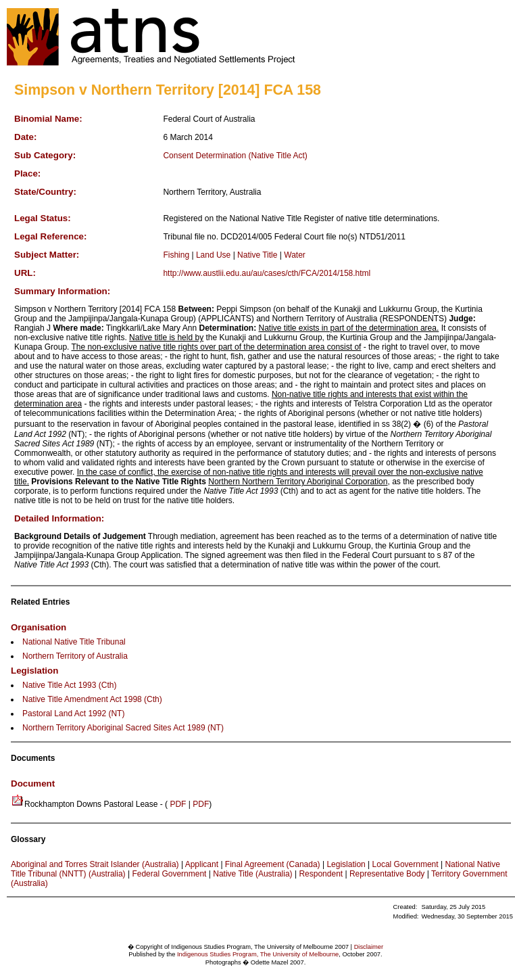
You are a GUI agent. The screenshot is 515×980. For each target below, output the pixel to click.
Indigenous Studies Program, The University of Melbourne (258, 954)
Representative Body (387, 874)
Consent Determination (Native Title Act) (235, 156)
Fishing (176, 255)
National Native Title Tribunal (74, 642)
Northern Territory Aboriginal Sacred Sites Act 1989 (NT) (123, 728)
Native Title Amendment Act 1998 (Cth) (92, 699)
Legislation (346, 864)
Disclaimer (369, 947)
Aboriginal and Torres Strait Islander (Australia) (95, 864)
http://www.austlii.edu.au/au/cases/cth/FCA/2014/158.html (267, 273)
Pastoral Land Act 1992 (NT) (73, 714)
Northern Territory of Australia (75, 656)
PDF (178, 804)
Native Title (257, 255)
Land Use (213, 255)
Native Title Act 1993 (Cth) (69, 685)
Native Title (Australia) (252, 874)
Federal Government (169, 874)
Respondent (321, 874)
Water (295, 255)
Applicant (202, 864)
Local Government (406, 864)
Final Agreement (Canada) (273, 864)
